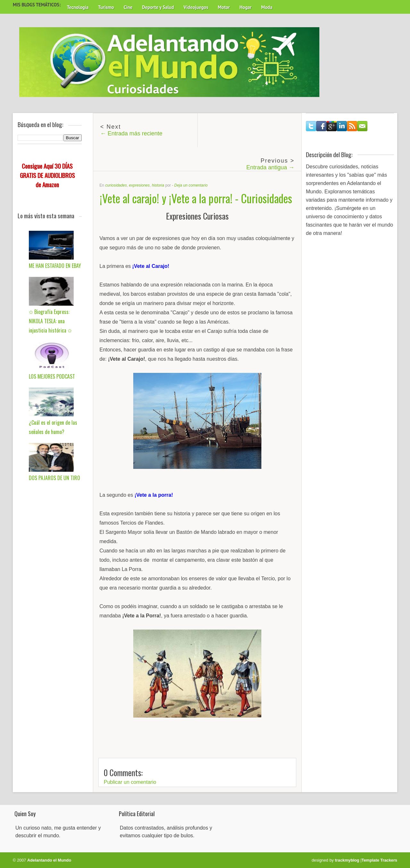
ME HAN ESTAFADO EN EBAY (55, 266)
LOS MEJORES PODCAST (52, 376)
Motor (224, 7)
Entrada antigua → (270, 167)
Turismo (106, 7)
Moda (267, 7)
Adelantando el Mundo (49, 860)
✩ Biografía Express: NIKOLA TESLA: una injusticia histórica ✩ (50, 321)
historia (158, 185)
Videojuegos (196, 7)
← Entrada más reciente (131, 133)
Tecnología (78, 7)
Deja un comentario (191, 185)
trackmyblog (347, 860)
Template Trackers (379, 860)
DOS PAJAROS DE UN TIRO (54, 478)
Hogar (246, 7)
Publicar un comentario (130, 782)
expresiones (139, 185)
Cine (128, 7)
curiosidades (116, 185)
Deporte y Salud (158, 7)
